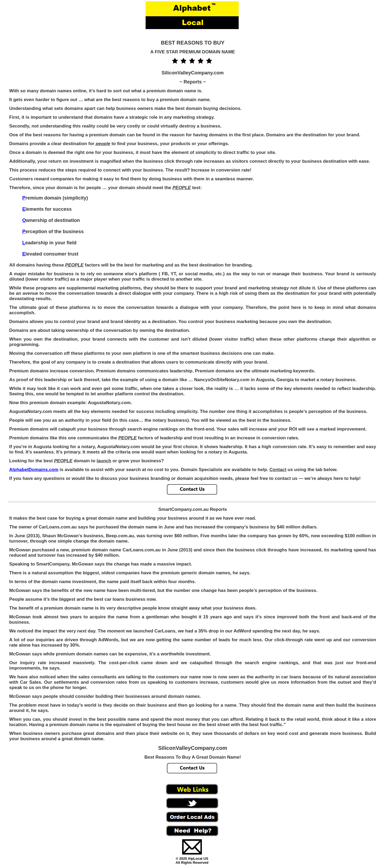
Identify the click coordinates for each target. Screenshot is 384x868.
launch (104, 461)
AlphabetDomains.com (34, 470)
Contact (278, 470)
